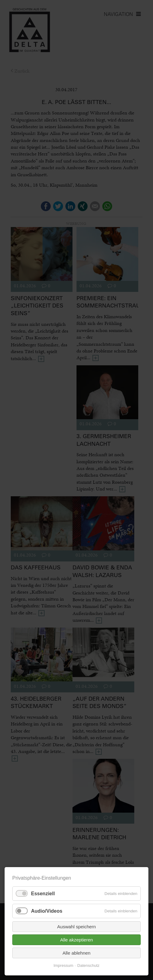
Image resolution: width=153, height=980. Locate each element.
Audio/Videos (47, 911)
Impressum (63, 965)
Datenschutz (88, 965)
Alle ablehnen (77, 953)
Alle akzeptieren (77, 940)
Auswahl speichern (76, 927)
